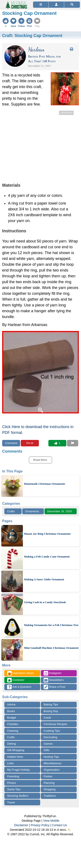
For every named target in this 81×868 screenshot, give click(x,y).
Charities (13, 724)
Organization (52, 770)
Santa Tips (14, 789)
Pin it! (30, 443)
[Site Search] (72, 5)
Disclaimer (21, 825)
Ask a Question (19, 687)
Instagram (52, 673)
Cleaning (13, 731)
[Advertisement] (40, 146)
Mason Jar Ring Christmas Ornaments (47, 534)
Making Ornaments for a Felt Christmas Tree (51, 625)
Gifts (47, 750)
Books (11, 711)
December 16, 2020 (60, 511)
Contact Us (60, 825)
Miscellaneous (52, 763)
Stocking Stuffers (18, 796)
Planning (49, 783)
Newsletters (54, 680)
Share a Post (54, 687)
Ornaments (32, 511)
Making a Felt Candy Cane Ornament (47, 557)
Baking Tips (51, 704)
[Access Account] (56, 5)
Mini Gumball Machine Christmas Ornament (51, 648)
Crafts (11, 511)
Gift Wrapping (16, 750)
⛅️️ (69, 830)
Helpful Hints (15, 757)
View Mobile (51, 821)
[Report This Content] (73, 443)
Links (10, 763)
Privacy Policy (40, 825)
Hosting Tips (51, 757)
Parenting (13, 776)
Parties (48, 776)
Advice (11, 704)
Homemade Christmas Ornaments (45, 484)
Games (48, 744)
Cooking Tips (52, 731)
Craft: (32, 36)
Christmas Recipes (55, 724)
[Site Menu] (41, 5)
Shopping (50, 789)
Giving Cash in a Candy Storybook (45, 602)
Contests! (16, 680)
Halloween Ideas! (21, 673)
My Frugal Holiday (18, 770)
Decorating (50, 737)
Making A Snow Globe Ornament (44, 579)
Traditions (50, 796)
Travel (11, 802)
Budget (12, 718)
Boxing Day (51, 711)
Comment (11, 443)
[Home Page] (16, 2)
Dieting (11, 744)
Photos (11, 783)
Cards (47, 718)
